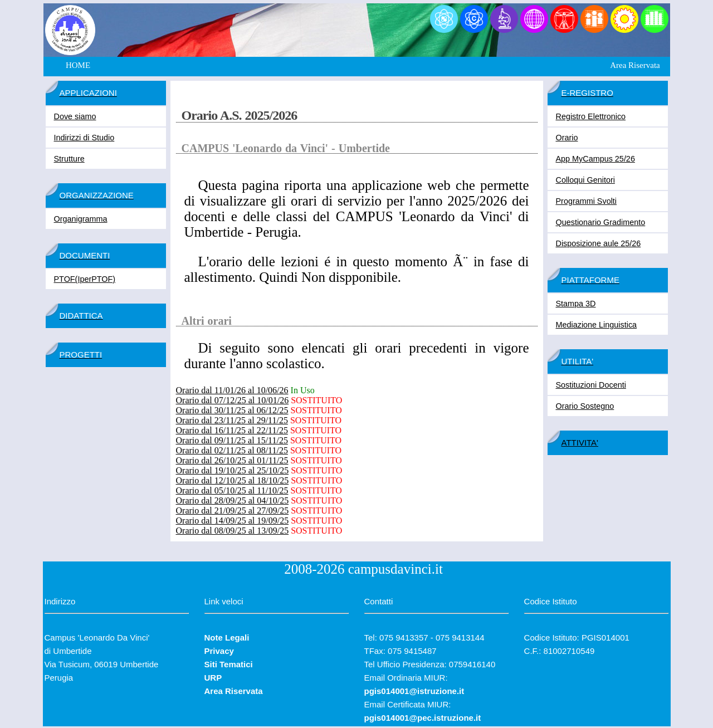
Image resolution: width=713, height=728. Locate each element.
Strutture (69, 159)
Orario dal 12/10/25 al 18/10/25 (233, 480)
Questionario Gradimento (601, 222)
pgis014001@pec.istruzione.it (423, 718)
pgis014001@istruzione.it (414, 691)
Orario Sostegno (585, 406)
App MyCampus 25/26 (595, 159)
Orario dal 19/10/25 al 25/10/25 (233, 470)
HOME (78, 65)
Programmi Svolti (587, 201)
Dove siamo (75, 116)
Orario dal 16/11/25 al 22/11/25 (232, 430)
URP (213, 678)
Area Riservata (635, 65)
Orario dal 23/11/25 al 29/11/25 (232, 420)
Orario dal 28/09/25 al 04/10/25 (233, 500)
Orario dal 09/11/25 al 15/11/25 (232, 440)
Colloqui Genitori (585, 180)
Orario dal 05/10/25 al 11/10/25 (232, 490)
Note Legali (227, 637)
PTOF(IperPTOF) (85, 279)
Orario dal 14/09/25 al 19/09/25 (233, 521)
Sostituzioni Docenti (591, 385)
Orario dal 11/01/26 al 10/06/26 (232, 390)
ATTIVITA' (580, 443)
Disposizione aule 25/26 (599, 243)
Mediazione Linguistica (597, 325)
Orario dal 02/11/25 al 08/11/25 (232, 450)
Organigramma (81, 219)
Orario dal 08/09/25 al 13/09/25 (233, 531)
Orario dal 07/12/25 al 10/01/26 (233, 400)
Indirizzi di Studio (84, 138)
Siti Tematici (229, 664)
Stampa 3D (576, 304)
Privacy (219, 651)
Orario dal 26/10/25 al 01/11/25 (232, 460)
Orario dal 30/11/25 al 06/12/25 (232, 410)
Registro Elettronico (591, 116)
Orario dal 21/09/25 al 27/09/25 (233, 510)
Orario (567, 138)
